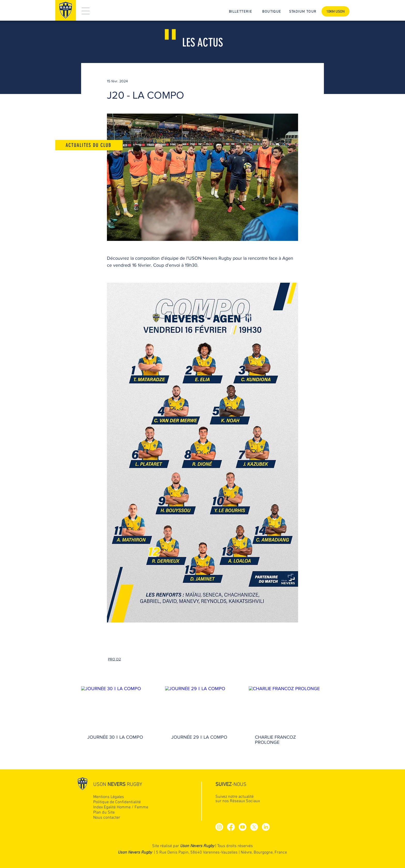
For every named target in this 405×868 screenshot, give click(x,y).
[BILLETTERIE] (241, 12)
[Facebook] (231, 827)
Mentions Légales (109, 797)
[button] (86, 11)
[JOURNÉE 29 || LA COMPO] (203, 707)
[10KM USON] (336, 11)
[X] (254, 827)
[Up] (374, 805)
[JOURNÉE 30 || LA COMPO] (119, 707)
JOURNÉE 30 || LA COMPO (115, 737)
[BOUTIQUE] (272, 12)
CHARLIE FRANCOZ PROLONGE (275, 740)
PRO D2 (114, 659)
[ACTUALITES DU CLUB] (89, 145)
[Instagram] (219, 827)
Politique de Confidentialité (117, 802)
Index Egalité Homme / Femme (121, 807)
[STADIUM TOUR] (303, 12)
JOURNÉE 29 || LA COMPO (199, 737)
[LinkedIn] (266, 827)
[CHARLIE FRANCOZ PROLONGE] (286, 707)
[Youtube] (243, 827)
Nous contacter (107, 818)
